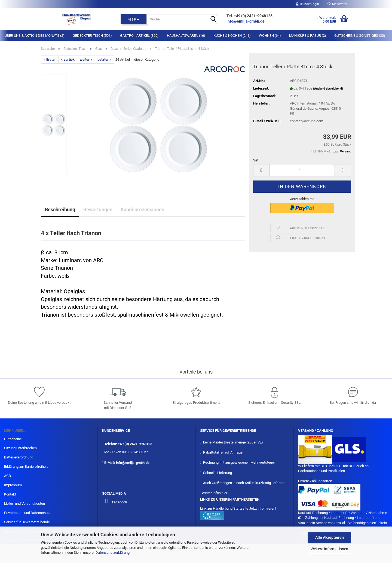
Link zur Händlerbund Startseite (224, 508)
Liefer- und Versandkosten (24, 504)
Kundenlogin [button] (307, 4)
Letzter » (104, 59)
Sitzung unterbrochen (20, 448)
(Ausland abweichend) (328, 89)
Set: (256, 160)
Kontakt (10, 494)
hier (224, 493)
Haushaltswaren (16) (186, 36)
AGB (7, 476)
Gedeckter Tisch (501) (92, 36)
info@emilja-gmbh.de (246, 21)
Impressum (13, 485)
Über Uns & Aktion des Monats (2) (35, 36)
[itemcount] (302, 170)
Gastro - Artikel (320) (139, 36)
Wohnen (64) (270, 36)
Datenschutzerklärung (113, 553)
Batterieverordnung (19, 457)
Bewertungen (98, 209)
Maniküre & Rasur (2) (308, 36)
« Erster (50, 59)
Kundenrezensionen (143, 209)
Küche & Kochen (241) (232, 36)
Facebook (120, 502)
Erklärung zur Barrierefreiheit (26, 466)
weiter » (86, 59)
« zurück (68, 59)
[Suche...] (134, 19)
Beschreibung (60, 209)
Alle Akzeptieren (330, 537)
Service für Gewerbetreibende (27, 522)
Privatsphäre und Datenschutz (27, 513)
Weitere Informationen (329, 549)
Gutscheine (13, 439)
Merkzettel (337, 4)
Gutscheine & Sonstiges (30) (360, 36)
